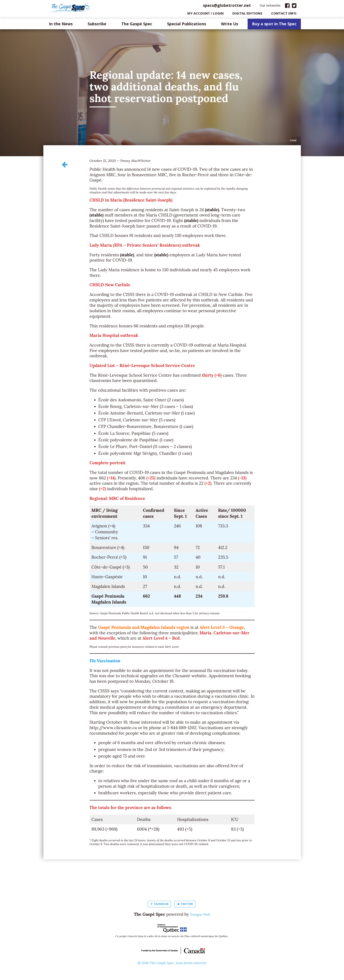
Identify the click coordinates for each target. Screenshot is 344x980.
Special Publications (187, 25)
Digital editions (247, 14)
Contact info (284, 14)
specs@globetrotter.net (227, 6)
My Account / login (205, 14)
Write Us (230, 25)
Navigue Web (200, 915)
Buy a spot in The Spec (274, 25)
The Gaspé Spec (137, 25)
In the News (61, 25)
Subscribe (97, 25)
